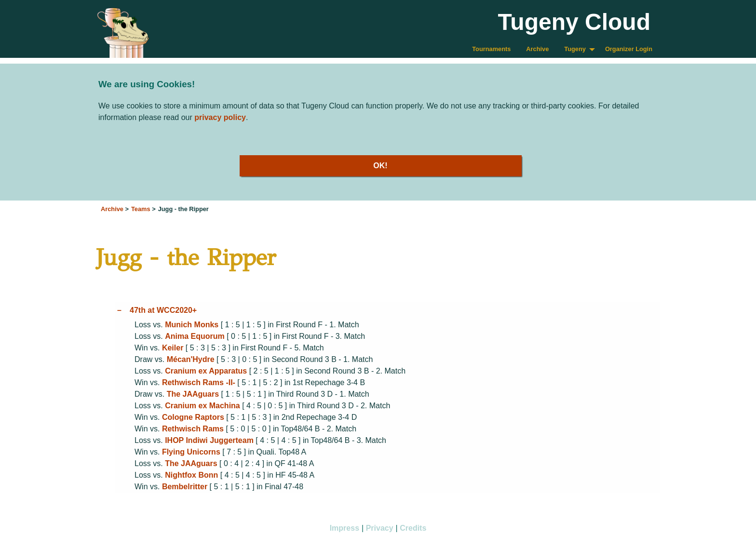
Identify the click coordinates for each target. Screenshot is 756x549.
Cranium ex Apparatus (206, 371)
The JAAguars (193, 394)
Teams (141, 209)
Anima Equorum (195, 336)
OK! (380, 166)
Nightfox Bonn (191, 475)
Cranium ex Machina (202, 406)
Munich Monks (192, 325)
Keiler (173, 348)
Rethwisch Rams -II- (199, 382)
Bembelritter (185, 487)
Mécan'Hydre (191, 359)
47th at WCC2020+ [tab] (163, 310)
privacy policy (220, 117)
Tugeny (575, 49)
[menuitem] (491, 49)
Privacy (380, 528)
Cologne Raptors (193, 417)
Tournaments (491, 49)
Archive (537, 49)
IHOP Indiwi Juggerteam (209, 440)
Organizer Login (629, 49)
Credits (413, 528)
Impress (344, 528)
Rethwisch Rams (193, 429)
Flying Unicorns (191, 452)
